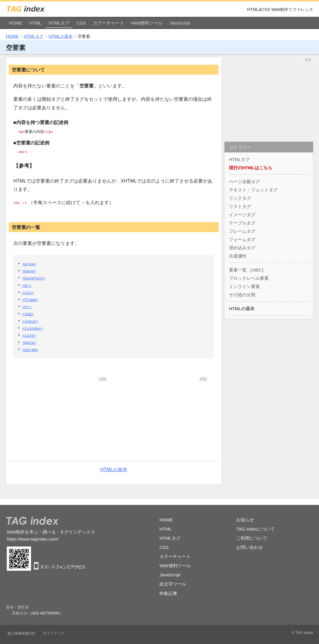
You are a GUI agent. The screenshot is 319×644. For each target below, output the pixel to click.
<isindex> (32, 328)
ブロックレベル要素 (249, 278)
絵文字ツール (173, 584)
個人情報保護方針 (22, 633)
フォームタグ (242, 239)
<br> (27, 285)
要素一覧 (238, 270)
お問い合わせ (250, 547)
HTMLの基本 (60, 36)
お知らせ (245, 520)
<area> (29, 264)
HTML (35, 23)
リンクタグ (240, 198)
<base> (29, 271)
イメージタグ (242, 215)
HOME (16, 23)
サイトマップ (53, 633)
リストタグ (240, 206)
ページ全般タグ (244, 182)
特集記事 (168, 593)
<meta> (29, 342)
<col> (28, 292)
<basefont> (34, 278)
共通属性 (238, 256)
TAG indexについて (255, 529)
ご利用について (252, 538)
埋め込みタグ (242, 248)
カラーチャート (109, 23)
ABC (257, 270)
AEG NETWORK (45, 613)
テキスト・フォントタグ (253, 190)
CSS (81, 23)
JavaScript (180, 23)
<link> (29, 335)
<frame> (30, 300)
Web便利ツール (147, 23)
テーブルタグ (242, 223)
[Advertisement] (64, 418)
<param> (30, 349)
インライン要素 (244, 286)
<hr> (27, 307)
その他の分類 (242, 295)
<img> (28, 314)
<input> (30, 321)
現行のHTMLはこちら (251, 168)
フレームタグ (242, 231)
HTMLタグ (59, 23)
